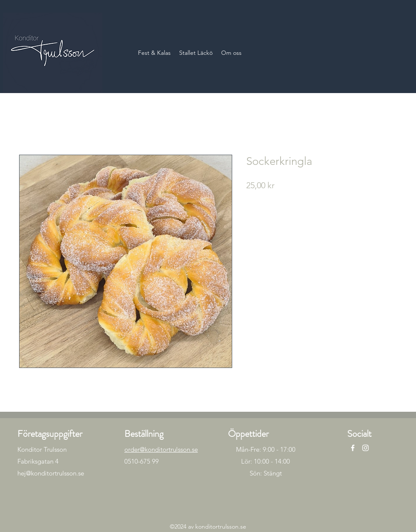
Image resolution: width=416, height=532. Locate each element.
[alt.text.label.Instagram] (365, 448)
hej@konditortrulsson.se (51, 473)
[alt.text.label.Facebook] (353, 448)
